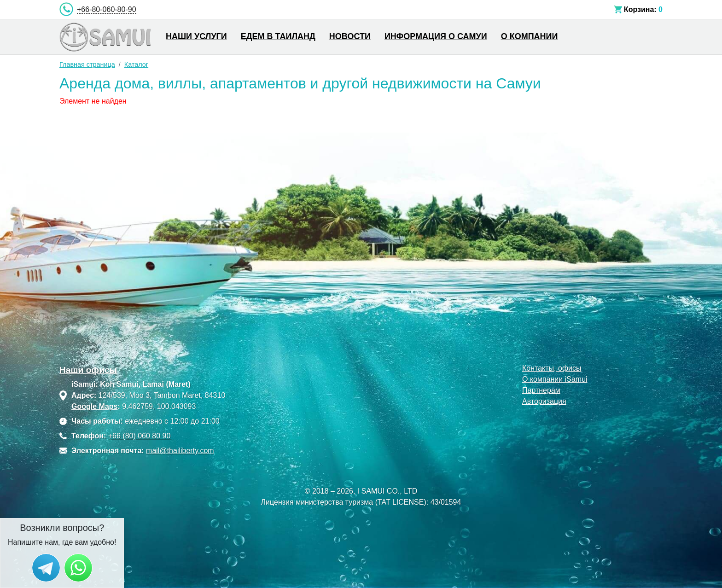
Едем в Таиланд (278, 36)
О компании (530, 36)
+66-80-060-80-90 (107, 9)
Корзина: (640, 9)
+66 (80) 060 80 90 (140, 436)
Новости (350, 36)
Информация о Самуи (436, 36)
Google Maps (94, 406)
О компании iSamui (555, 379)
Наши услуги (196, 36)
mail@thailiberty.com (180, 451)
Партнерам (541, 390)
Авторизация (544, 401)
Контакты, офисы (552, 368)
